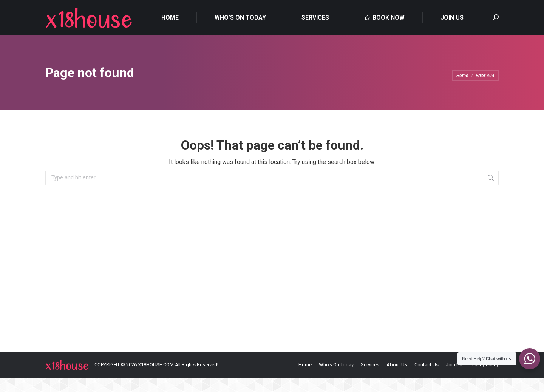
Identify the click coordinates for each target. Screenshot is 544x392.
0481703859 (63, 7)
